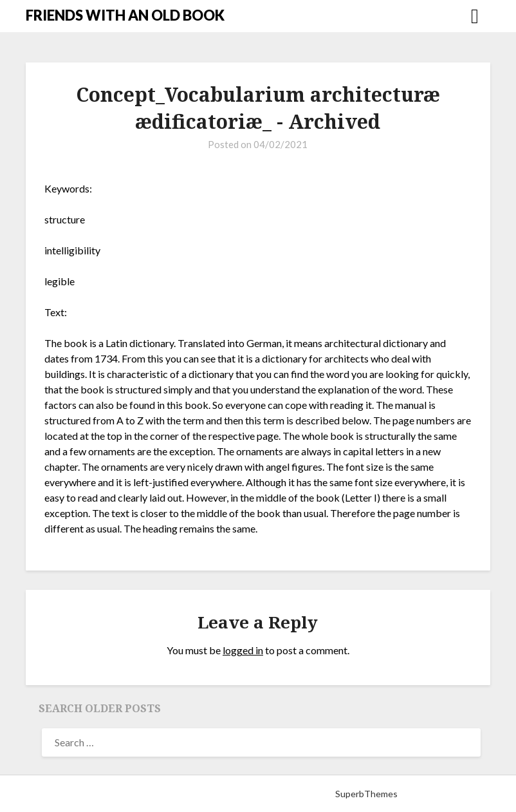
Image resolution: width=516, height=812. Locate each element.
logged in (243, 650)
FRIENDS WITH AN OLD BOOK (125, 15)
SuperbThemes (366, 794)
